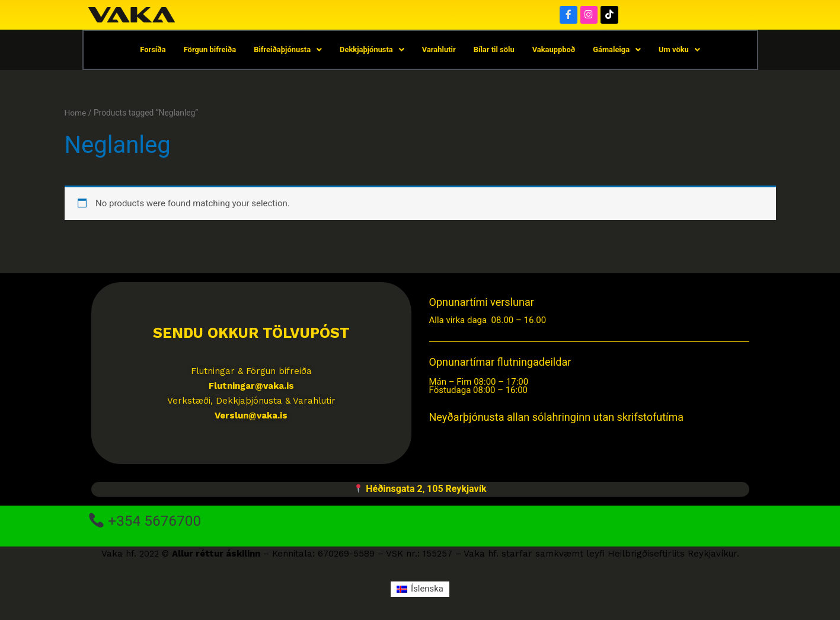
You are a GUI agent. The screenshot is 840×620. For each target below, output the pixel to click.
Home (76, 113)
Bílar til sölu (494, 50)
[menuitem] (420, 590)
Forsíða (152, 50)
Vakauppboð (555, 50)
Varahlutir (439, 50)
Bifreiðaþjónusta (288, 50)
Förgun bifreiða (209, 50)
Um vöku (681, 50)
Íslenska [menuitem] (427, 589)
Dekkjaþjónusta (371, 50)
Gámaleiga (618, 50)
